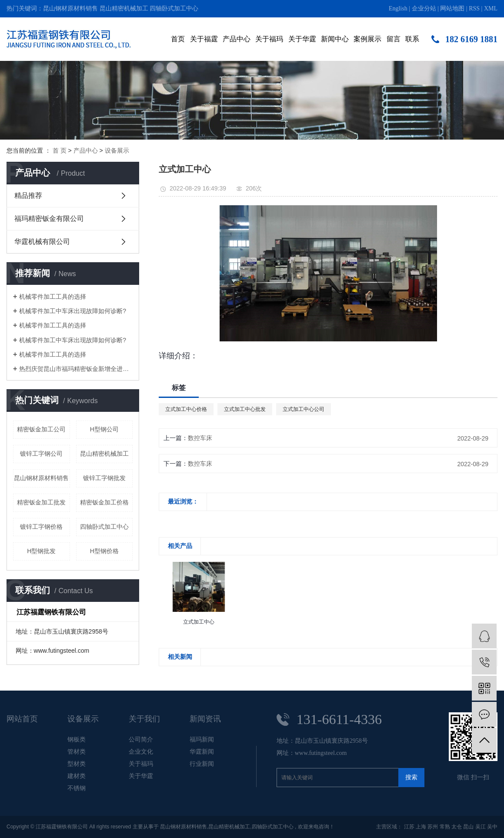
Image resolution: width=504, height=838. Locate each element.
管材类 (77, 751)
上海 (421, 827)
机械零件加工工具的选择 (53, 297)
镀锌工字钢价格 (41, 527)
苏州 (433, 827)
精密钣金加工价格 (104, 502)
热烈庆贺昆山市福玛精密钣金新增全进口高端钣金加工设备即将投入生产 (76, 369)
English (398, 8)
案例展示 (367, 39)
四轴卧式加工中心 (174, 8)
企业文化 (141, 751)
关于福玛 (269, 39)
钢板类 (77, 739)
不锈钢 (77, 788)
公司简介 (141, 739)
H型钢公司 (104, 429)
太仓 (457, 827)
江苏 (409, 827)
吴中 (492, 827)
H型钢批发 (41, 551)
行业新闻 (202, 764)
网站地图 (452, 8)
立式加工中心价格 (186, 409)
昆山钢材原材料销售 (70, 8)
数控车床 (200, 438)
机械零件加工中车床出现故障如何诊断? (73, 311)
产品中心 (237, 39)
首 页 (60, 150)
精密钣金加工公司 (41, 429)
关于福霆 (204, 39)
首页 (178, 39)
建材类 (77, 776)
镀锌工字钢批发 (104, 478)
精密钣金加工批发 (41, 502)
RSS (474, 8)
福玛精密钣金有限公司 (49, 219)
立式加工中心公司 (304, 409)
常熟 (445, 827)
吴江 (481, 827)
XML (491, 8)
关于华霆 (302, 39)
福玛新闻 (202, 739)
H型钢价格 (104, 551)
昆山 (468, 827)
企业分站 (424, 8)
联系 (412, 39)
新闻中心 (335, 39)
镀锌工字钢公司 (41, 454)
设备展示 (117, 150)
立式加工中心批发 (245, 409)
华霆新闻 (202, 751)
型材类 (77, 764)
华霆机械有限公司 (42, 242)
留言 (394, 39)
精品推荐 (28, 195)
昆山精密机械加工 (124, 8)
